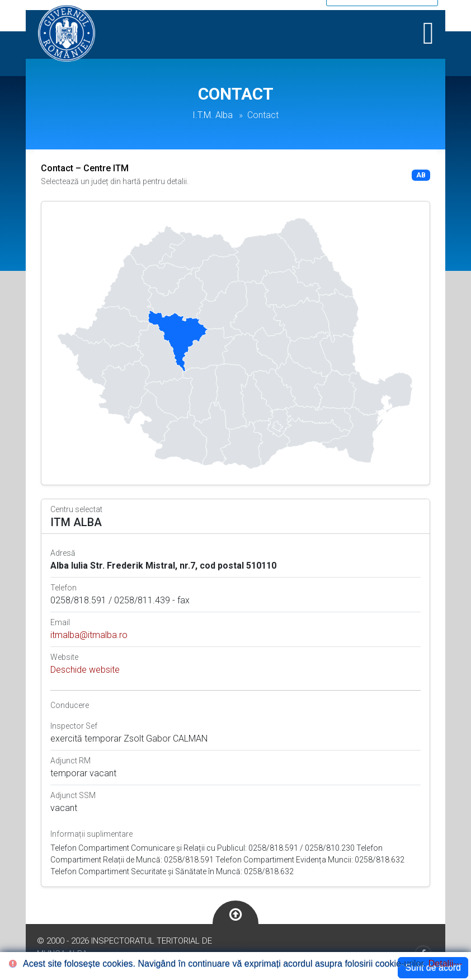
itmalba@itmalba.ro (89, 635)
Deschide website (85, 670)
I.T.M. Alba (213, 115)
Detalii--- (445, 963)
